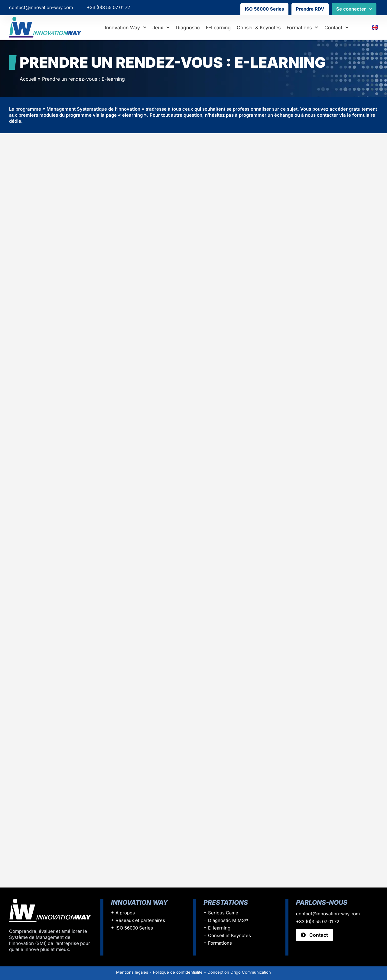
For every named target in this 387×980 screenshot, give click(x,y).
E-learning (218, 28)
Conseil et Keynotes (229, 936)
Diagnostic (188, 28)
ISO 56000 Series (264, 9)
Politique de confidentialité (178, 972)
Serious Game (223, 913)
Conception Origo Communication (239, 972)
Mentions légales (132, 972)
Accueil (28, 79)
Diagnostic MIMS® (228, 921)
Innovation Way (126, 27)
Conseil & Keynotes (259, 28)
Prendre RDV (310, 9)
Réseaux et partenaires (140, 921)
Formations (302, 27)
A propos (125, 913)
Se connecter (354, 9)
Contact (337, 27)
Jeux (161, 27)
